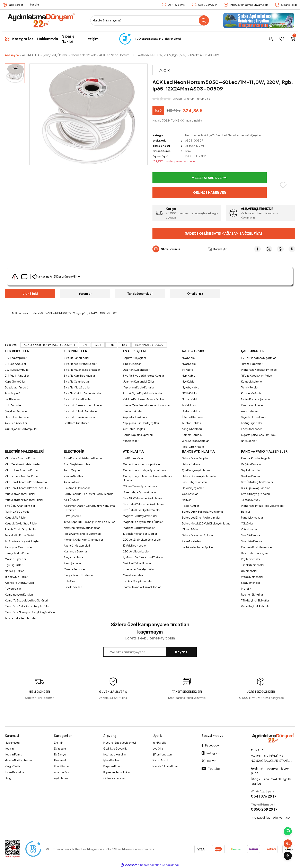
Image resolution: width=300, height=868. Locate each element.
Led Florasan (13, 399)
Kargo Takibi (13, 766)
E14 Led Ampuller (15, 364)
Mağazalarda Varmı (209, 178)
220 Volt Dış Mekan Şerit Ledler (142, 540)
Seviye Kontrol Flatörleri (79, 575)
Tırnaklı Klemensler (253, 565)
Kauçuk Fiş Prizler (16, 518)
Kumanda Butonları (76, 551)
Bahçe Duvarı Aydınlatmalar (199, 476)
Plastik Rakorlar (133, 411)
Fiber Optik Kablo (193, 447)
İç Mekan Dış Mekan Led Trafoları (143, 557)
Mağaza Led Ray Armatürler (140, 516)
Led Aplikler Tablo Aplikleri (198, 547)
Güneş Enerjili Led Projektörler (142, 464)
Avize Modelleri (191, 541)
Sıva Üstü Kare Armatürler (79, 417)
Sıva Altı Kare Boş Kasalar (79, 376)
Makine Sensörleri (75, 569)
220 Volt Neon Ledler (136, 551)
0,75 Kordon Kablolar (195, 441)
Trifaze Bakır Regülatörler (21, 618)
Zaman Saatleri (73, 476)
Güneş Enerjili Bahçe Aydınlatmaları (145, 470)
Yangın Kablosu (192, 429)
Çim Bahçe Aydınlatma (196, 470)
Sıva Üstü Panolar (252, 541)
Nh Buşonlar (249, 441)
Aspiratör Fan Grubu (136, 417)
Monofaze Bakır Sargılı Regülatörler (27, 606)
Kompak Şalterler (252, 382)
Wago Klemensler (252, 577)
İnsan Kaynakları (15, 772)
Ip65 (124, 345)
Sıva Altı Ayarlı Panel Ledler (80, 364)
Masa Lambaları (133, 575)
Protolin (246, 589)
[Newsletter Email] (150, 652)
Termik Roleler (250, 387)
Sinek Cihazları (132, 364)
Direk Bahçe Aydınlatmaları (140, 492)
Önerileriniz (195, 293)
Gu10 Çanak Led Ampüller (21, 429)
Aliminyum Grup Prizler (19, 547)
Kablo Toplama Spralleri (138, 435)
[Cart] (293, 39)
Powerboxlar (13, 589)
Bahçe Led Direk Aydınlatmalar (201, 518)
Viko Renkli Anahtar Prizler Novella (26, 482)
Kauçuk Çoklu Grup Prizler (21, 523)
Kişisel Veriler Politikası (117, 772)
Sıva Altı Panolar (251, 535)
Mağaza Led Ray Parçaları (139, 528)
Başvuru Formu (113, 766)
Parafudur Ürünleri (252, 405)
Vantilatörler (131, 441)
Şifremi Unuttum (162, 754)
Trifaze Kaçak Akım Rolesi (257, 376)
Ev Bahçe (60, 754)
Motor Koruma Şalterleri (256, 399)
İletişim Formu (14, 754)
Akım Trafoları (249, 411)
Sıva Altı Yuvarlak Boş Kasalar (82, 370)
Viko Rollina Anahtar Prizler (21, 470)
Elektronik (60, 760)
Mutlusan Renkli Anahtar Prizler (24, 500)
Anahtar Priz (61, 772)
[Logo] (41, 20)
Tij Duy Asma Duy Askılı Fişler (22, 541)
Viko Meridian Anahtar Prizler (23, 464)
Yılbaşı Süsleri (191, 529)
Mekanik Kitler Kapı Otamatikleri (84, 540)
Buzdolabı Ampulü (17, 387)
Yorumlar (85, 293)
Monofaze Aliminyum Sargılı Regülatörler (30, 612)
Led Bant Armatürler (76, 423)
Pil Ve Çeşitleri (72, 516)
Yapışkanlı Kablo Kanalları (139, 387)
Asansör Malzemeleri (77, 546)
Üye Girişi (158, 749)
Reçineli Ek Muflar (252, 595)
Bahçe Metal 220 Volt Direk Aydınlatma (206, 523)
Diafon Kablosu (192, 411)
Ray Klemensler (251, 559)
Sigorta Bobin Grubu (254, 417)
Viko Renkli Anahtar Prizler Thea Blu (27, 488)
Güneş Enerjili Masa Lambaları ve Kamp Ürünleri (147, 478)
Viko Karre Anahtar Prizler (20, 458)
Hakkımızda (12, 743)
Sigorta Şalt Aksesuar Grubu (259, 435)
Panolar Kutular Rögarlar (256, 458)
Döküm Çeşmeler (193, 488)
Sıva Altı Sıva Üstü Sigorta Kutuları (144, 376)
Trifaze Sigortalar (252, 364)
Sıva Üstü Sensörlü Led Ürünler (83, 405)
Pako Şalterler (72, 563)
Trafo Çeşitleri (73, 470)
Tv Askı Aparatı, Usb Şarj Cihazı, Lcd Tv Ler (89, 522)
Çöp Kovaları (190, 494)
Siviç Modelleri (73, 587)
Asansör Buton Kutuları (19, 583)
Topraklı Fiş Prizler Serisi (19, 535)
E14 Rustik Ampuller (17, 376)
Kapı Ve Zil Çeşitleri (135, 358)
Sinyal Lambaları (74, 557)
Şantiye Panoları (251, 476)
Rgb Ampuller (13, 405)
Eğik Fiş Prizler (14, 565)
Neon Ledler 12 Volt (197, 135)
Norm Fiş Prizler (14, 571)
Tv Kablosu (189, 405)
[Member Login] (271, 39)
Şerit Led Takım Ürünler (137, 563)
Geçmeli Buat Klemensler (257, 547)
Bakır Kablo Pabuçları (254, 553)
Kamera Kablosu (192, 435)
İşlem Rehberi (112, 760)
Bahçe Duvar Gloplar (195, 458)
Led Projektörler (133, 458)
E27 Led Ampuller (16, 358)
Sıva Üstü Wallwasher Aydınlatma (144, 504)
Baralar (246, 512)
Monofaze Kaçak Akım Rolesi (259, 370)
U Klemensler (249, 571)
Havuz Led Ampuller (17, 417)
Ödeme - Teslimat (114, 778)
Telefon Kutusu (251, 500)
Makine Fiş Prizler (15, 559)
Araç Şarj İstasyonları (77, 464)
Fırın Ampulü (12, 393)
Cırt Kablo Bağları (134, 429)
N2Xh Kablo (189, 393)
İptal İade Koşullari (115, 754)
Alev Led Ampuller (16, 423)
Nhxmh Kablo (190, 399)
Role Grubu (71, 581)
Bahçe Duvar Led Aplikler (197, 535)
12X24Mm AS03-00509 (149, 345)
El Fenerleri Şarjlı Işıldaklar (139, 569)
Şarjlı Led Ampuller (16, 411)
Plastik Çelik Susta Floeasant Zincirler (146, 405)
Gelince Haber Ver (210, 192)
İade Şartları (16, 5)
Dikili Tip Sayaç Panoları (256, 488)
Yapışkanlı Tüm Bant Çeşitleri (141, 423)
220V (98, 345)
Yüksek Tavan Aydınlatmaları (141, 486)
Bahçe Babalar (191, 464)
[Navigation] (19, 39)
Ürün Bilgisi (30, 293)
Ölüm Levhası (250, 529)
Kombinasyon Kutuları (19, 595)
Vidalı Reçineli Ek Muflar (256, 606)
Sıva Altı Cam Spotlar (77, 382)
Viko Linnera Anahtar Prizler (22, 476)
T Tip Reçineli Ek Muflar (255, 600)
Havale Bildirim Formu (18, 760)
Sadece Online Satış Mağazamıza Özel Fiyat (224, 233)
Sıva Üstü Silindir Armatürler (81, 411)
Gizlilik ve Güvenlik (115, 749)
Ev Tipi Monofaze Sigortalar (258, 358)
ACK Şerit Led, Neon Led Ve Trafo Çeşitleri (236, 135)
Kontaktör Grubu (252, 393)
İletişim (34, 4)
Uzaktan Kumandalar (136, 370)
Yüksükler (247, 523)
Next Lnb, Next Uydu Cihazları (82, 528)
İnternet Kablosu (192, 417)
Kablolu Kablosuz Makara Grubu (143, 399)
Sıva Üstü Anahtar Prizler (20, 506)
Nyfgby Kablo (191, 387)
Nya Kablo (188, 358)
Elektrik (59, 743)
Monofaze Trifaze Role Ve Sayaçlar (263, 506)
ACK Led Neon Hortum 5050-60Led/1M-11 (49, 345)
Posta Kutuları (191, 506)
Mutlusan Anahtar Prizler (20, 494)
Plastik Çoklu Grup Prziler (21, 529)
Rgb (111, 345)
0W (85, 345)
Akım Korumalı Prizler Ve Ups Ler (83, 458)
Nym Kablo (189, 376)
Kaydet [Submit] (181, 652)
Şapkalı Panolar (251, 470)
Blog (8, 778)
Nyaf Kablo (189, 364)
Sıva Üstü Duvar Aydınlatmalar (142, 510)
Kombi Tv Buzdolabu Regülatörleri (26, 600)
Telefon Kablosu (192, 423)
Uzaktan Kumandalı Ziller (139, 382)
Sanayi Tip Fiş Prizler (17, 553)
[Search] (150, 20)
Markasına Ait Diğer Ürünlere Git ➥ (46, 276)
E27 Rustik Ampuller (17, 370)
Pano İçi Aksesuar (252, 518)
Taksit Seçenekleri (140, 293)
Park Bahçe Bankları (194, 482)
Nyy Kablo (188, 382)
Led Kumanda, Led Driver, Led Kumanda (89, 494)
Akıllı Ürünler (71, 500)
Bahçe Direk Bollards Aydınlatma (202, 512)
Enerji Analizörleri (252, 429)
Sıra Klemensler (251, 583)
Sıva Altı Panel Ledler (77, 358)
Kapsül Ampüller (15, 382)
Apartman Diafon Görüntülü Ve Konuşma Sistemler (89, 508)
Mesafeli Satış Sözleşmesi (120, 743)
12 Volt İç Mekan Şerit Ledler (140, 534)
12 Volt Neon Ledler (135, 546)
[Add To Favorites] (283, 185)
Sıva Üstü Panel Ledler (78, 399)
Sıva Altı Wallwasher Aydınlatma (143, 498)
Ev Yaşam (60, 749)
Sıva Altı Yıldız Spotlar (77, 387)
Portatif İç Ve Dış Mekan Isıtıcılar (143, 393)
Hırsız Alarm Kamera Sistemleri (82, 534)
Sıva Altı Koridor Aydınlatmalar (82, 393)
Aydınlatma (61, 778)
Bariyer (186, 500)
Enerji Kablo (61, 766)
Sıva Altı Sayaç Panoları (255, 494)
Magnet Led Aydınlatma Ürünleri (143, 522)
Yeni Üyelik (159, 743)
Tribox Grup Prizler (16, 577)
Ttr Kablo (188, 370)
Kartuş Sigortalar (252, 423)
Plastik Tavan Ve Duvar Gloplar (142, 587)
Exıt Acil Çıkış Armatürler (138, 581)
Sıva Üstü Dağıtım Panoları (257, 482)
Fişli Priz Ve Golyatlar (18, 512)
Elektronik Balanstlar (77, 488)
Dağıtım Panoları (251, 464)
